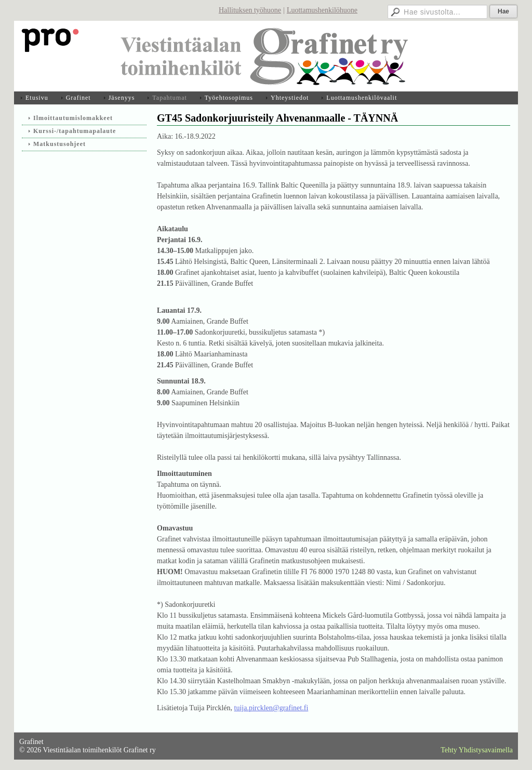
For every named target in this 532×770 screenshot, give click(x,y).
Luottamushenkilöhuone (322, 10)
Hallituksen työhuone (250, 10)
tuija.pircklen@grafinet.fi (271, 708)
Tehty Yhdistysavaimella (477, 750)
